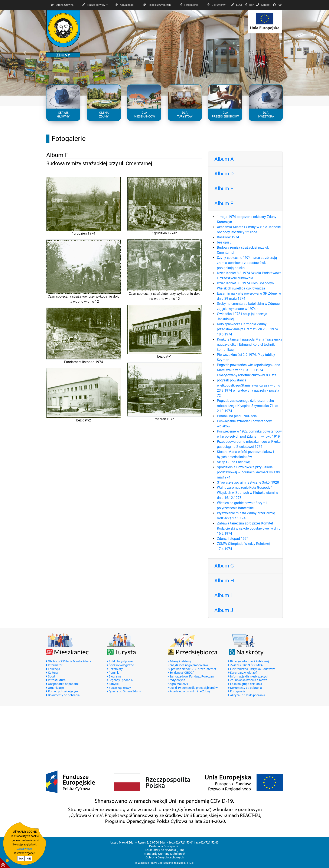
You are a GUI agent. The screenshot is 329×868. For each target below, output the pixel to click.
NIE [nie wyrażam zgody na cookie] (29, 859)
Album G (224, 566)
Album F (224, 203)
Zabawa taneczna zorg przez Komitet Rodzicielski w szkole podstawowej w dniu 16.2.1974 (249, 528)
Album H (224, 581)
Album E (224, 189)
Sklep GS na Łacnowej (234, 462)
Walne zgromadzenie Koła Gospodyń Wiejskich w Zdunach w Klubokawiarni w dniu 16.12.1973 (247, 493)
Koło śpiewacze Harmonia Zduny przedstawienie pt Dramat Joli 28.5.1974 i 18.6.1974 (248, 329)
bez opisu (224, 242)
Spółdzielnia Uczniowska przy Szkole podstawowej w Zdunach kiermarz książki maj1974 (248, 472)
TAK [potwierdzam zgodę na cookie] (21, 859)
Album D (224, 174)
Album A (224, 159)
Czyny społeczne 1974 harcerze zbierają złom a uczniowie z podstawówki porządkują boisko (247, 263)
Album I (223, 595)
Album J (224, 610)
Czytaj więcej (25, 849)
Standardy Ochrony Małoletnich (165, 854)
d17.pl (190, 863)
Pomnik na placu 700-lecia (237, 416)
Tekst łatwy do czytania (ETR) (164, 850)
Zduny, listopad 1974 (233, 539)
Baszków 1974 (228, 237)
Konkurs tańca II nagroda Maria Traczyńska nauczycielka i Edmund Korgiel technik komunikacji (250, 344)
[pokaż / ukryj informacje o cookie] (5, 863)
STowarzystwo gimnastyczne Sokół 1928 (248, 482)
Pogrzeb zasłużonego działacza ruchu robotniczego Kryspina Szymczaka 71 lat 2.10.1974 (248, 406)
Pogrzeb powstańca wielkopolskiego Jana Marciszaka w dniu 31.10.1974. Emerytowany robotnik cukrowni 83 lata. (249, 370)
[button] (25, 53)
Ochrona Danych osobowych (165, 857)
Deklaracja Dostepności (165, 846)
